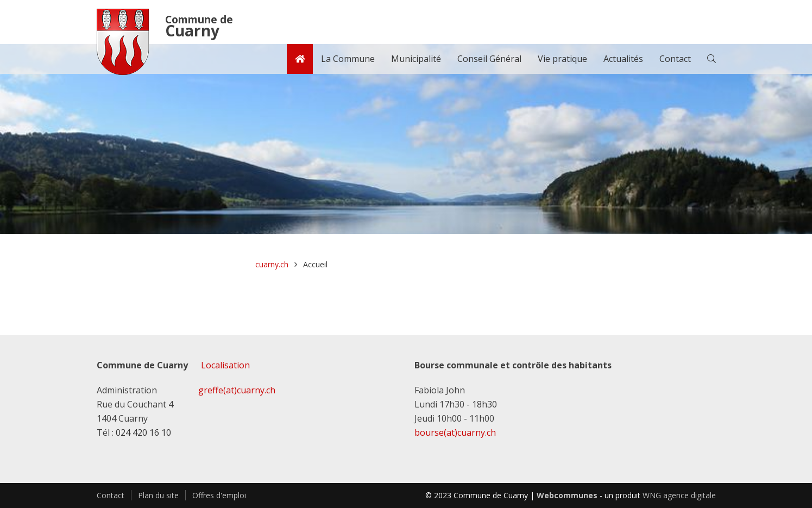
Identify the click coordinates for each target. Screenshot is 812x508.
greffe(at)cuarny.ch (237, 390)
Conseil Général (489, 59)
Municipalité (416, 59)
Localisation (225, 365)
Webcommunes (567, 495)
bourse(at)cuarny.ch (455, 432)
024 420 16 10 (143, 432)
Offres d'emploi (219, 495)
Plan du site (158, 495)
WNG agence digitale (679, 495)
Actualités (623, 59)
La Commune (348, 59)
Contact (675, 59)
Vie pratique (562, 59)
